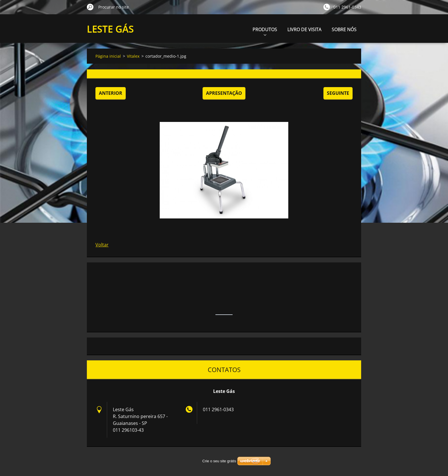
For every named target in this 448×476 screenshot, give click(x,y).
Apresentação (224, 93)
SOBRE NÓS (344, 29)
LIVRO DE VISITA (304, 29)
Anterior (111, 93)
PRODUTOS (265, 31)
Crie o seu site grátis (219, 461)
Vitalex (133, 56)
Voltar (102, 245)
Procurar (90, 7)
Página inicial (108, 56)
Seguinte (338, 93)
